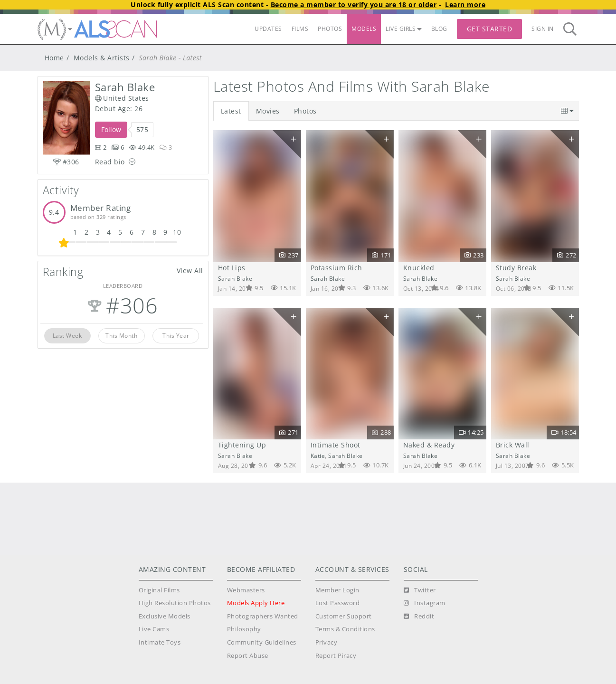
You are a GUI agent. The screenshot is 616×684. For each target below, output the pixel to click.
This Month (121, 335)
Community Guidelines (262, 642)
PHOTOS (330, 29)
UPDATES (268, 29)
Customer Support (344, 616)
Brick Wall (513, 445)
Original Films (159, 590)
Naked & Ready (429, 445)
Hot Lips (232, 268)
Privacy (327, 642)
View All (190, 271)
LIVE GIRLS (404, 29)
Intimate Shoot (336, 445)
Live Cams (154, 629)
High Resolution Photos (175, 603)
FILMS (300, 29)
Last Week (67, 335)
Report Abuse (248, 656)
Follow (111, 129)
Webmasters (246, 590)
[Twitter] (420, 590)
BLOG (439, 29)
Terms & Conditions (345, 629)
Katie (318, 456)
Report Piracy (336, 656)
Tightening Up (242, 445)
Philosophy (244, 629)
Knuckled (419, 268)
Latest (231, 111)
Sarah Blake (235, 278)
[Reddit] (419, 617)
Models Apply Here (256, 603)
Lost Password (338, 603)
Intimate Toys (160, 642)
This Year (176, 335)
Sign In (543, 29)
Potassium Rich (336, 268)
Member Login (337, 590)
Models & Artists (102, 58)
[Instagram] (425, 603)
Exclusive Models (165, 616)
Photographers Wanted (263, 616)
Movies (268, 111)
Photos (305, 111)
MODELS (364, 29)
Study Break (516, 268)
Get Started (490, 29)
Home (54, 58)
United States (122, 98)
